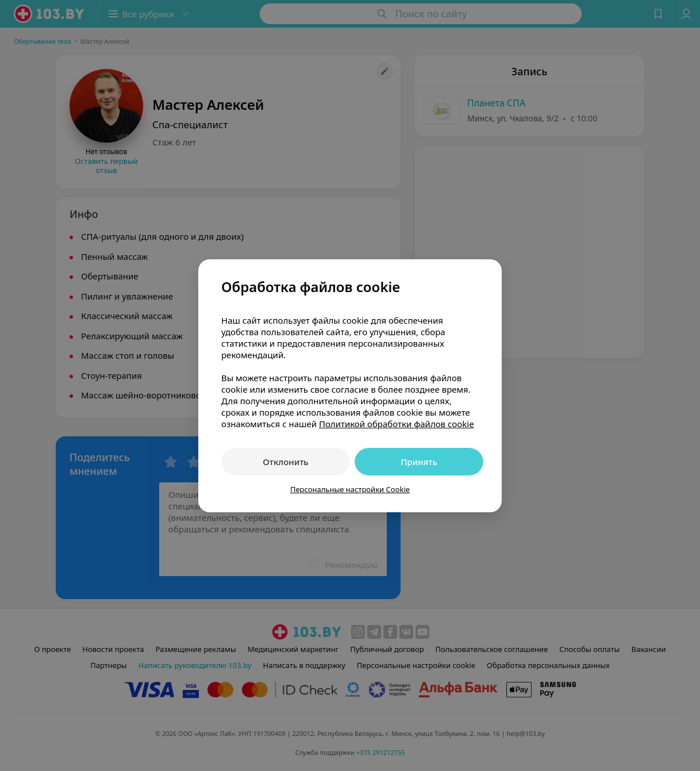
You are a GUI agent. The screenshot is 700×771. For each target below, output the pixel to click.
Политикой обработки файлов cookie (397, 424)
